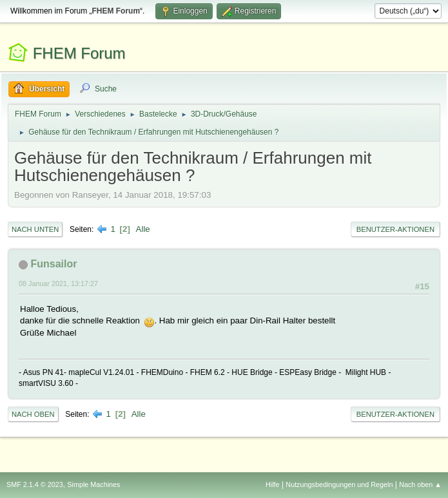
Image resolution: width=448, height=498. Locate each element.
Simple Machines (93, 484)
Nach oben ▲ (420, 484)
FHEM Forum (79, 53)
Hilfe (273, 484)
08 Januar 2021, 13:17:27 (58, 283)
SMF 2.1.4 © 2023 (35, 484)
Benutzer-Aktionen (395, 229)
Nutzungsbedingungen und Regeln (339, 484)
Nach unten (35, 229)
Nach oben (33, 414)
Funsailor (54, 264)
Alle (143, 229)
